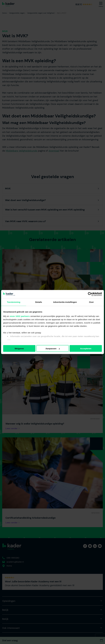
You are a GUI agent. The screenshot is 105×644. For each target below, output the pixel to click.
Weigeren (19, 349)
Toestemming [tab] (14, 302)
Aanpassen (53, 349)
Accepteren (86, 349)
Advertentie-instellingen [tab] (65, 302)
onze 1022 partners (20, 316)
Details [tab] (39, 302)
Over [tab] (91, 302)
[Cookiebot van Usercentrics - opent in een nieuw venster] (90, 294)
